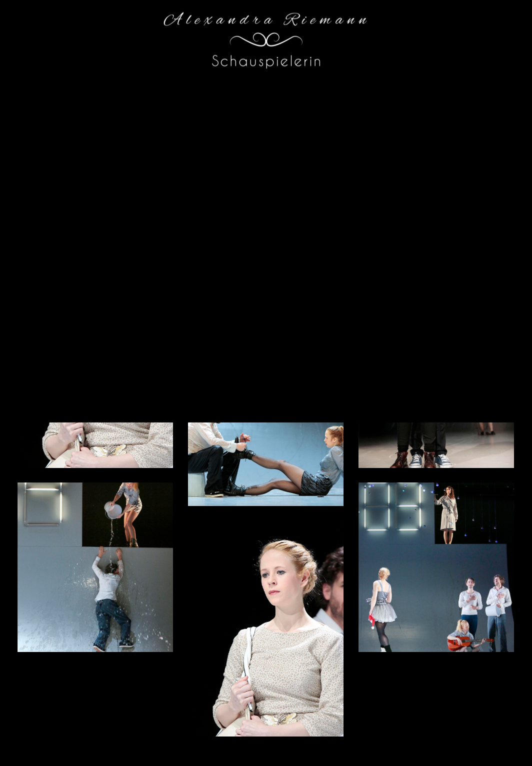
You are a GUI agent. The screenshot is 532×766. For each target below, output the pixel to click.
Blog (345, 31)
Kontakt (452, 31)
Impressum (500, 31)
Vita (376, 31)
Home (312, 31)
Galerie (411, 31)
